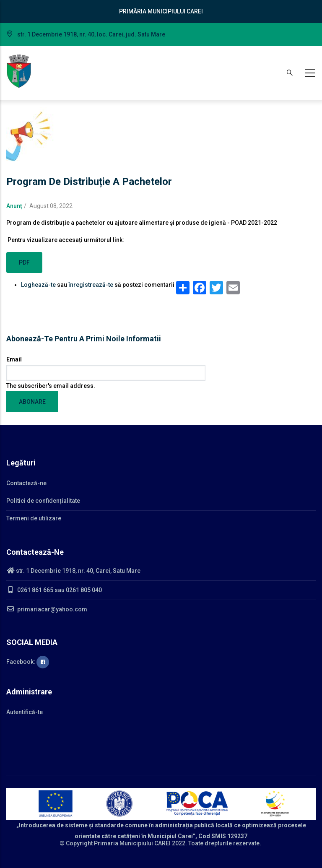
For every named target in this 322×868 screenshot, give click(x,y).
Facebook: (28, 662)
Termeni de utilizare (34, 518)
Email (14, 359)
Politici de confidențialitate (43, 501)
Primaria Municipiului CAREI (132, 843)
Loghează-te (38, 285)
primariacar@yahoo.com (47, 609)
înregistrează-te (91, 285)
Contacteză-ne (26, 483)
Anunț (14, 206)
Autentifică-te (25, 712)
